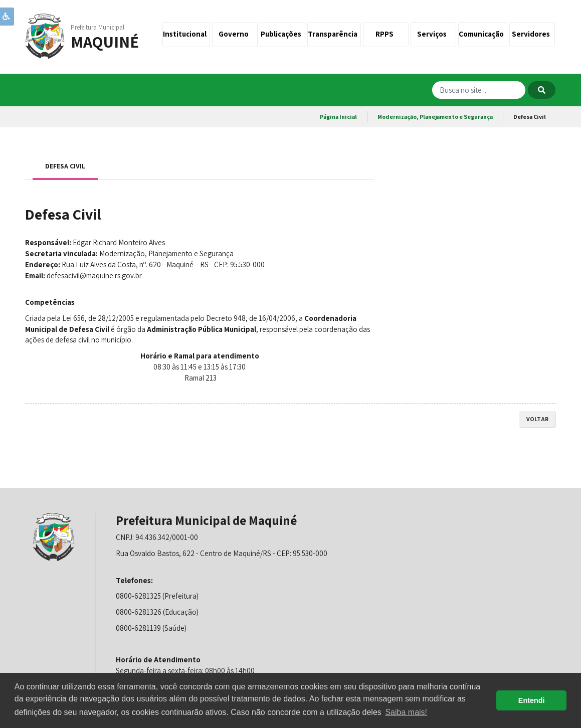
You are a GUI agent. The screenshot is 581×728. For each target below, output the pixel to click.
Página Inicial (338, 117)
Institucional (186, 34)
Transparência (334, 34)
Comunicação (483, 34)
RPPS (386, 34)
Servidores (532, 34)
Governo (235, 34)
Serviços (433, 34)
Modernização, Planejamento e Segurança (435, 117)
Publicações (282, 34)
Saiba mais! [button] (406, 712)
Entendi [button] (532, 700)
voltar (537, 419)
